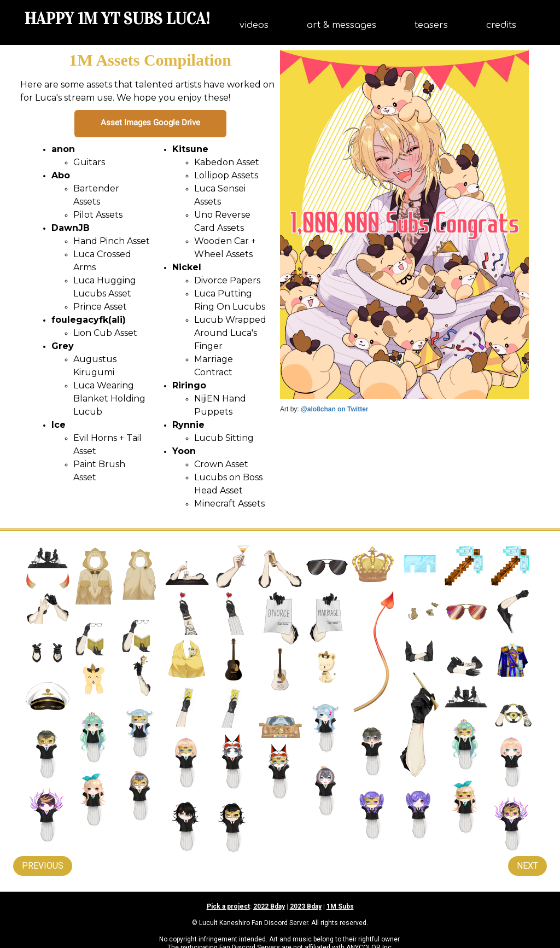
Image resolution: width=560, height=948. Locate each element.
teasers (431, 25)
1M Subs (340, 906)
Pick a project (228, 906)
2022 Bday (269, 906)
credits (501, 25)
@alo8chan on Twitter (335, 409)
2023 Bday (306, 906)
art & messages (342, 25)
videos (254, 25)
